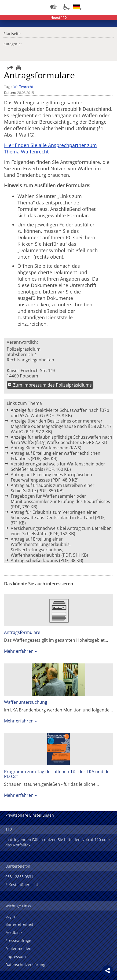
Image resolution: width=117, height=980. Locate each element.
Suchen (98, 7)
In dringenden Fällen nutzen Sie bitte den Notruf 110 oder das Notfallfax (58, 842)
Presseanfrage (18, 940)
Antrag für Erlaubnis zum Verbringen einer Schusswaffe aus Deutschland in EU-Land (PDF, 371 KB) (58, 517)
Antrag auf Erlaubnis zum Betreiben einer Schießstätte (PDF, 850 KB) (53, 488)
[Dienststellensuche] (53, 7)
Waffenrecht (23, 87)
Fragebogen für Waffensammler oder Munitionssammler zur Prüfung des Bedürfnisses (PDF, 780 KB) (60, 501)
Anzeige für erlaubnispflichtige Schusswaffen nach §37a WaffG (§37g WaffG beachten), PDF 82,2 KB (61, 440)
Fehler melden (18, 948)
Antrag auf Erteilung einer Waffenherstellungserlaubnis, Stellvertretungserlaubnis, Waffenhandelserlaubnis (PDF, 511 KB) (49, 547)
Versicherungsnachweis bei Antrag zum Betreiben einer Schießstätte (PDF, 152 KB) (61, 531)
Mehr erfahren (19, 651)
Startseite (12, 33)
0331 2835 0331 (19, 877)
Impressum (16, 957)
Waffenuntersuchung (26, 702)
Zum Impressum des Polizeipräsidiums (52, 385)
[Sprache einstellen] (77, 7)
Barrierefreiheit (19, 924)
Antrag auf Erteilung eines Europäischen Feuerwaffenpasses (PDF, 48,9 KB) (51, 477)
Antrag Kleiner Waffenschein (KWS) (46, 448)
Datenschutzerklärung (25, 965)
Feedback (14, 932)
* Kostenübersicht (22, 885)
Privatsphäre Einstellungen (30, 815)
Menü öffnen (109, 7)
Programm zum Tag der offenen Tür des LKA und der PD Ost (58, 774)
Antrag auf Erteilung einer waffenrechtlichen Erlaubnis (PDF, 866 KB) (56, 456)
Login (10, 916)
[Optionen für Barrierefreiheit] (65, 7)
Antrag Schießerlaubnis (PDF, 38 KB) (47, 560)
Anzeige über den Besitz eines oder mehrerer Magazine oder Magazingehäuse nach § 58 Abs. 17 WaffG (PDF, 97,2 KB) (61, 426)
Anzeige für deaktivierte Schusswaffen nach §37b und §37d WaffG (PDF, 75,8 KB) (60, 413)
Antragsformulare (22, 632)
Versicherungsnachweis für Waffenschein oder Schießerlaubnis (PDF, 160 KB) (58, 467)
